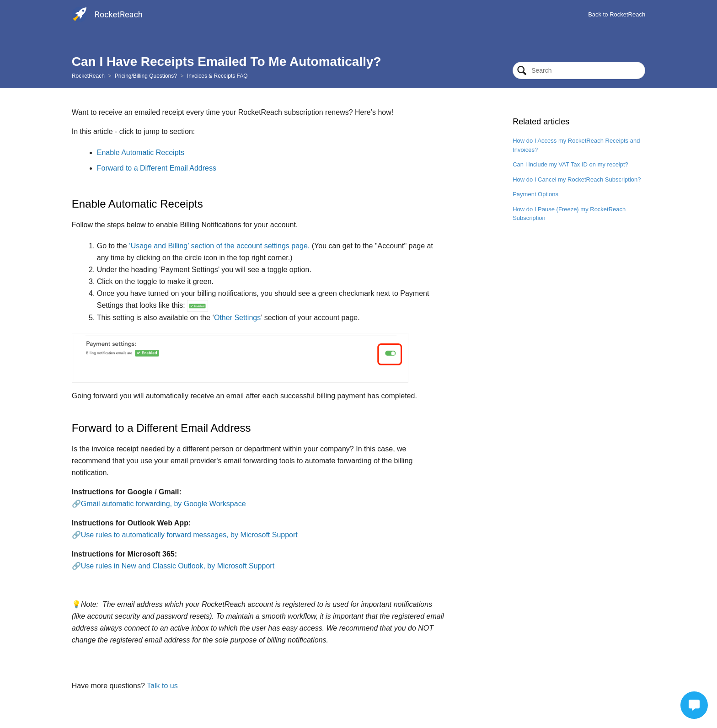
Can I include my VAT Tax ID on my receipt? (570, 164)
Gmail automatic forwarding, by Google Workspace (163, 504)
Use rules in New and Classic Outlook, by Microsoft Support (178, 566)
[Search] (579, 70)
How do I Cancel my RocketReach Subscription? (577, 179)
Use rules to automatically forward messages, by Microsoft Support (189, 535)
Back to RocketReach (617, 14)
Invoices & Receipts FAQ (217, 76)
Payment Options (535, 194)
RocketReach (88, 76)
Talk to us (162, 686)
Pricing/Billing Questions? (146, 76)
